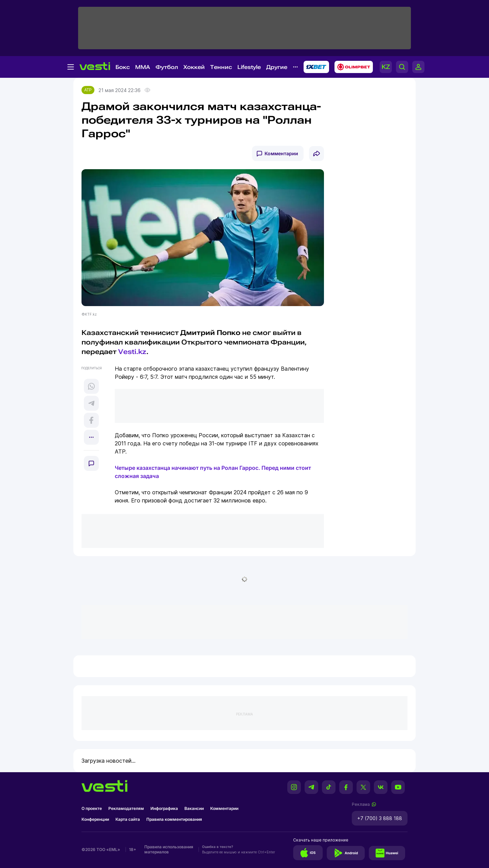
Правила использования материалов (169, 849)
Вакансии (194, 808)
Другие (277, 67)
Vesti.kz (132, 352)
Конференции (95, 819)
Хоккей (194, 67)
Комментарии (281, 153)
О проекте (92, 808)
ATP (88, 90)
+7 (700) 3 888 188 (380, 818)
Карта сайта (128, 819)
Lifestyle (249, 67)
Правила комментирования (174, 819)
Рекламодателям (126, 808)
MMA (143, 67)
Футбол (167, 67)
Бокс (123, 67)
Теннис (221, 67)
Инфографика (164, 808)
